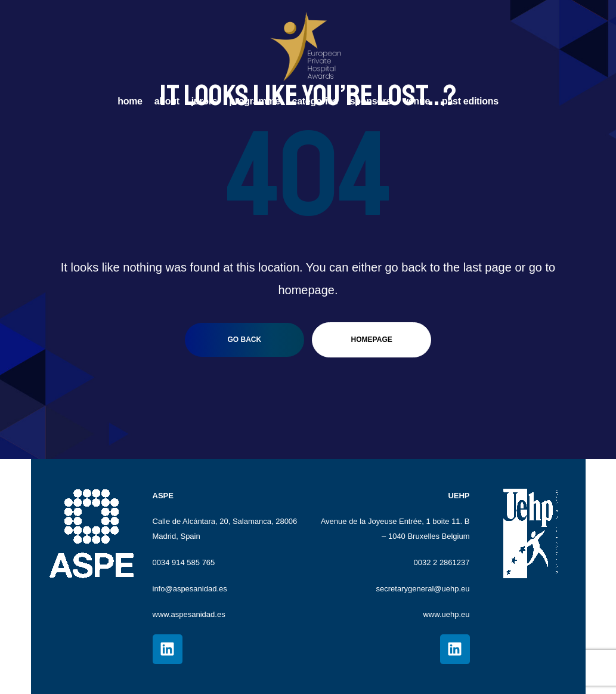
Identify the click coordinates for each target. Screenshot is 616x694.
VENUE (417, 101)
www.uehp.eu (446, 614)
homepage (372, 340)
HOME (130, 101)
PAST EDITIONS (470, 101)
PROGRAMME (254, 101)
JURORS (205, 101)
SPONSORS (371, 101)
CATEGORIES (315, 101)
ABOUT (167, 101)
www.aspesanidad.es (189, 614)
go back (244, 340)
